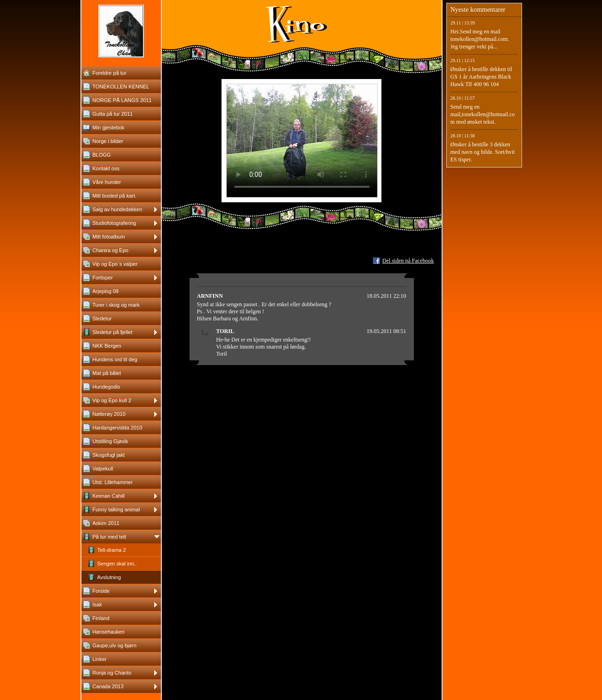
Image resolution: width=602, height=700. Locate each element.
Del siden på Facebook (408, 261)
